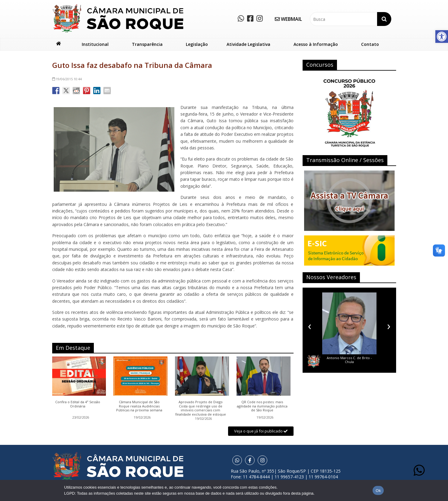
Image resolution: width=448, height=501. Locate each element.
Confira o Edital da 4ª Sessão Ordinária (78, 404)
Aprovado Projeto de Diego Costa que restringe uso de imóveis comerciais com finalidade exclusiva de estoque (201, 408)
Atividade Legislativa (248, 44)
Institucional (95, 44)
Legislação (197, 44)
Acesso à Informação (316, 44)
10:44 (67, 79)
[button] (442, 37)
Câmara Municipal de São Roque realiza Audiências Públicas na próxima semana (139, 406)
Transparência (147, 44)
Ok (378, 491)
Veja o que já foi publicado (261, 431)
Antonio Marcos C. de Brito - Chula (349, 360)
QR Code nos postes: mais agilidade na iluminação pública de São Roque (262, 406)
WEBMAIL (288, 19)
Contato (370, 44)
